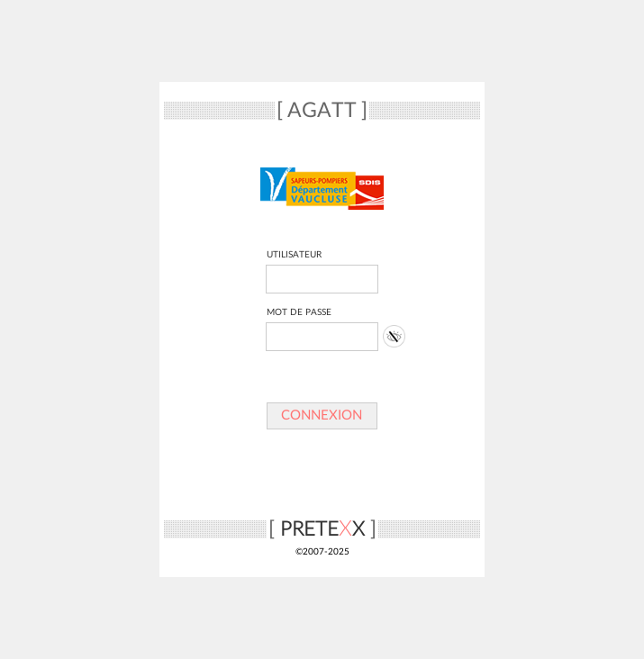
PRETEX (322, 529)
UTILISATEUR (294, 255)
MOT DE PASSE (299, 312)
